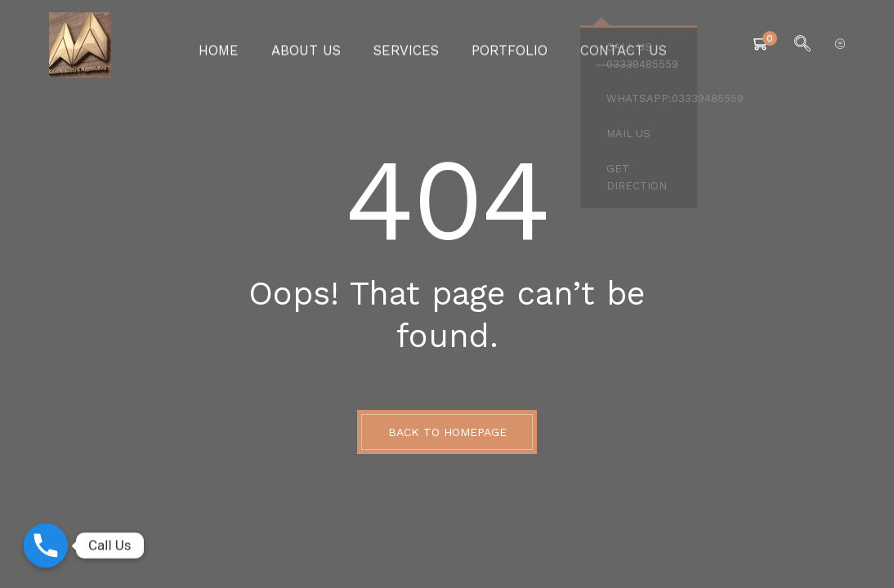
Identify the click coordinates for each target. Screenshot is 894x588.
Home (241, 45)
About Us (320, 45)
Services (409, 45)
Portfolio (502, 45)
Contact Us (603, 45)
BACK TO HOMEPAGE (447, 432)
